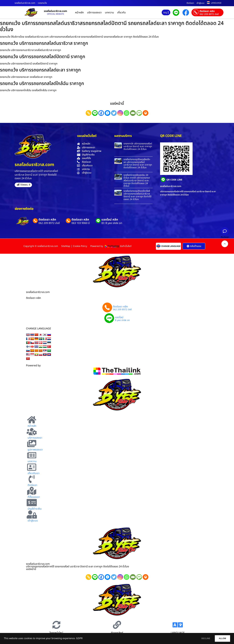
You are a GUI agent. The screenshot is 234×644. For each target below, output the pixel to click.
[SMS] (139, 113)
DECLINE (201, 638)
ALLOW (221, 638)
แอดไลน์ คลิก (110, 220)
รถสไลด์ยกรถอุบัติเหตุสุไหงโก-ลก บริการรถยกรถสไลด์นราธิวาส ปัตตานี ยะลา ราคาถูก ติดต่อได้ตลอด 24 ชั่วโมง (138, 163)
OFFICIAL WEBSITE (55, 14)
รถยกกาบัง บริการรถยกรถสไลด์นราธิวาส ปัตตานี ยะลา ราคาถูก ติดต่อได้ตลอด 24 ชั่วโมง (138, 146)
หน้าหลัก (79, 13)
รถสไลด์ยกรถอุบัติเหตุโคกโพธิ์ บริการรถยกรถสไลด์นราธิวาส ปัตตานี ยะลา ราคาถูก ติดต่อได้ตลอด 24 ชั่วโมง (137, 195)
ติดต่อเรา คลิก (207, 11)
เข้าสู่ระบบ (200, 3)
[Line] (95, 113)
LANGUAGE (216, 3)
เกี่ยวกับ (121, 13)
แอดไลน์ (119, 317)
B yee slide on (122, 320)
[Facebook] (101, 113)
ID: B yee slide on (112, 223)
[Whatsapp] (127, 113)
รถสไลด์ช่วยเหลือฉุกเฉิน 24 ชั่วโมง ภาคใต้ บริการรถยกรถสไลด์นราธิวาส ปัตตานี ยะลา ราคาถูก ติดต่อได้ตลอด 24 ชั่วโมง (137, 180)
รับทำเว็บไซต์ (126, 246)
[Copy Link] (88, 113)
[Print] (146, 113)
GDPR (79, 638)
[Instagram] (120, 113)
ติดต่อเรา (190, 3)
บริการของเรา (94, 13)
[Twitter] (114, 113)
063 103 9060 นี (81, 223)
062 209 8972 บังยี (209, 14)
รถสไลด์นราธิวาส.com (55, 11)
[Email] (133, 113)
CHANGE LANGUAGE (171, 246)
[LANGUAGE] (178, 625)
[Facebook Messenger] (107, 113)
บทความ (109, 13)
